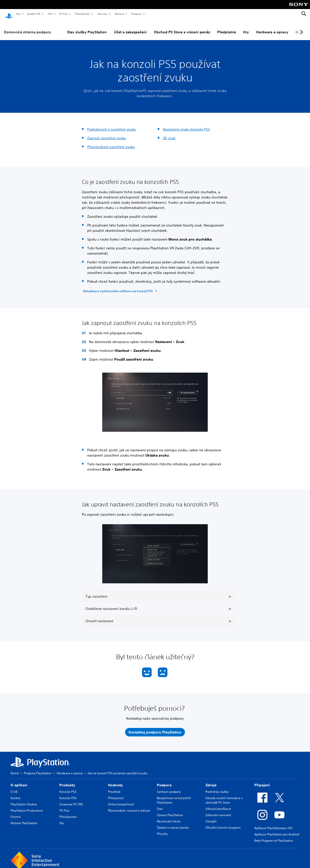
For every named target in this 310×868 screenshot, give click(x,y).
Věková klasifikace (218, 804)
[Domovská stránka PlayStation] (9, 14)
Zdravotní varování (218, 810)
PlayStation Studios (24, 799)
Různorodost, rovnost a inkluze (129, 806)
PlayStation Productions (27, 806)
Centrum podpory (169, 787)
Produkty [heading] (67, 780)
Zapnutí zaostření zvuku (107, 133)
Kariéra (15, 793)
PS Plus (63, 14)
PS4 (50, 14)
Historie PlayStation (24, 818)
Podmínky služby (217, 787)
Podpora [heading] (164, 780)
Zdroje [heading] (211, 780)
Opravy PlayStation (170, 810)
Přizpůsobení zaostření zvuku (111, 142)
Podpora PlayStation (38, 768)
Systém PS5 (33, 14)
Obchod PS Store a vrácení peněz (182, 27)
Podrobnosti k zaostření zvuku (112, 125)
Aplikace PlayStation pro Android (277, 830)
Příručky (162, 829)
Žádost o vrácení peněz (173, 823)
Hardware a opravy (272, 27)
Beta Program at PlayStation (274, 836)
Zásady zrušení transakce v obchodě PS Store (224, 795)
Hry (18, 14)
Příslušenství (82, 14)
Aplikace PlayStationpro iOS (273, 823)
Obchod (119, 14)
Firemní (16, 812)
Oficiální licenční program (223, 823)
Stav (160, 804)
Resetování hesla (169, 817)
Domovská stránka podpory (28, 27)
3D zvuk (169, 133)
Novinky (102, 14)
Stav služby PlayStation (87, 27)
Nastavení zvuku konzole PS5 (186, 125)
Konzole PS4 (68, 793)
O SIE (14, 787)
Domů (15, 768)
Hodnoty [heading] (115, 780)
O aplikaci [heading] (19, 780)
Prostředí (114, 787)
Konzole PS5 (68, 787)
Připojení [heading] (262, 780)
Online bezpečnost (121, 799)
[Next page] (301, 27)
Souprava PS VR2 (71, 799)
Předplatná (227, 27)
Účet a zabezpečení (130, 27)
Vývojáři (211, 817)
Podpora (136, 14)
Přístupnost (116, 793)
